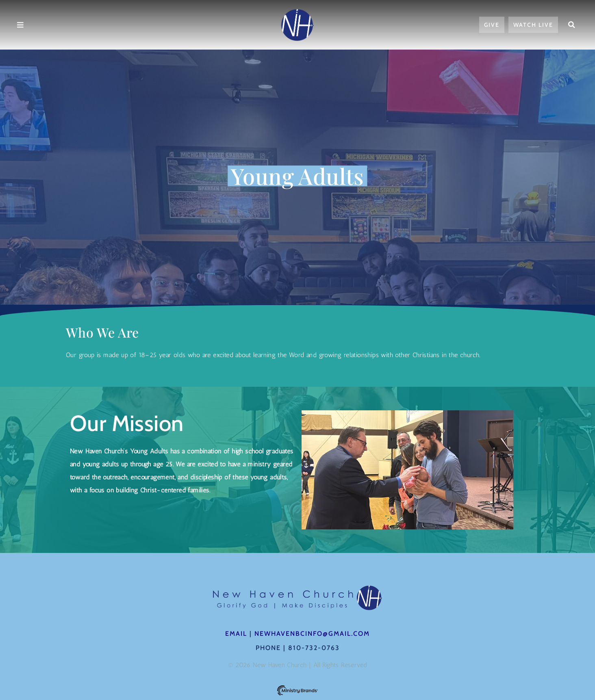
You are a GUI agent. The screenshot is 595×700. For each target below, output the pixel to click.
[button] (571, 25)
